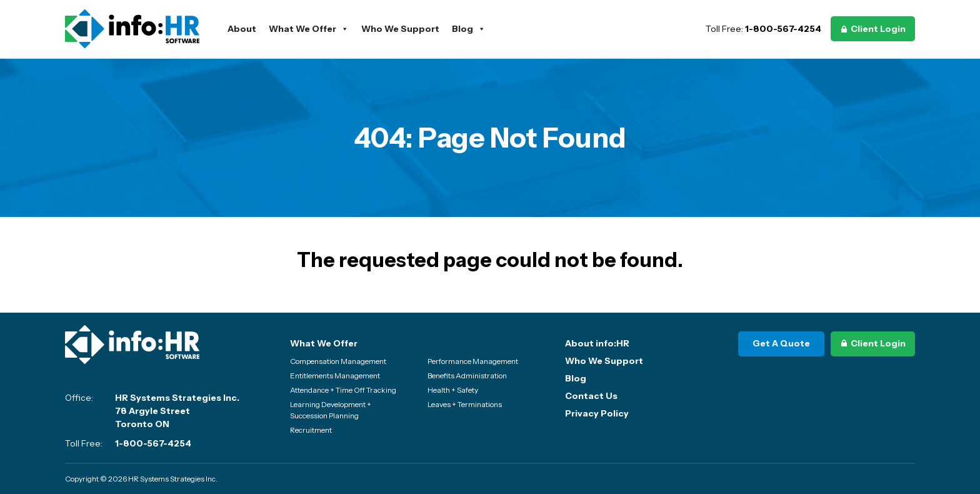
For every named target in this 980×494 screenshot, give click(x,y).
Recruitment (311, 430)
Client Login (878, 29)
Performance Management (473, 361)
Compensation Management (338, 361)
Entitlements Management (335, 376)
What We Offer (309, 29)
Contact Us (591, 396)
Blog (469, 29)
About (242, 29)
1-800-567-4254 (783, 29)
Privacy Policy (597, 413)
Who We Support (400, 29)
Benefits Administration (467, 376)
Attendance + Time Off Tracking (343, 390)
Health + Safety (453, 390)
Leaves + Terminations (465, 404)
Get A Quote (781, 343)
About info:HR (597, 343)
